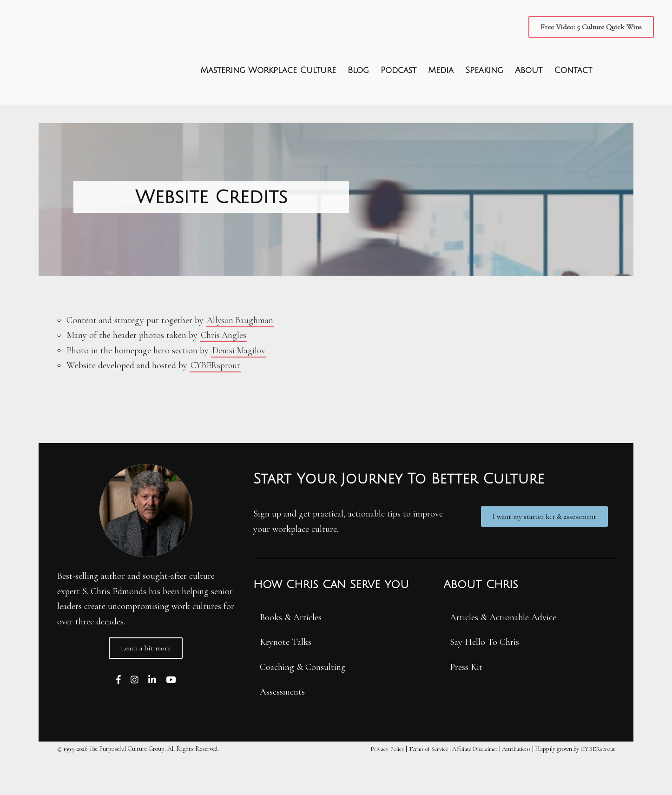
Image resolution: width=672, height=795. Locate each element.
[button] (591, 27)
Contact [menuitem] (573, 90)
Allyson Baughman (241, 358)
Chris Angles (224, 373)
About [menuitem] (528, 90)
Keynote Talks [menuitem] (286, 681)
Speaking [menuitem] (484, 90)
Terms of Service (416, 787)
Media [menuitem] (440, 90)
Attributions (511, 787)
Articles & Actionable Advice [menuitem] (503, 656)
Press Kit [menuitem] (466, 705)
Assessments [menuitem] (282, 730)
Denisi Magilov (239, 389)
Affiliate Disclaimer (466, 787)
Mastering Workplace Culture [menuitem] (268, 90)
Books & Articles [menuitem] (291, 656)
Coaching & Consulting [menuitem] (303, 705)
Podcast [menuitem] (398, 90)
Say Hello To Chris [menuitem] (484, 681)
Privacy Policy (374, 787)
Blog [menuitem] (358, 90)
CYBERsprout (217, 404)
